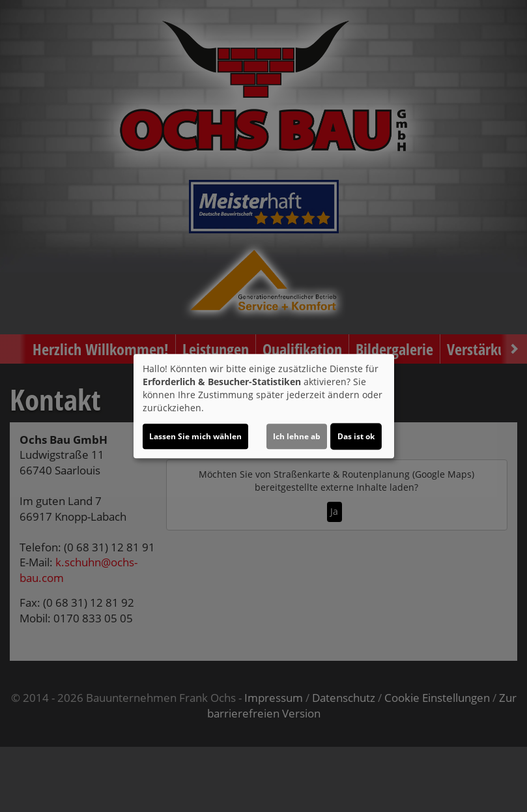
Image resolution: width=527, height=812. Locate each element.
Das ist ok (356, 436)
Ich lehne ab (297, 436)
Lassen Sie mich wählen (195, 436)
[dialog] (264, 406)
